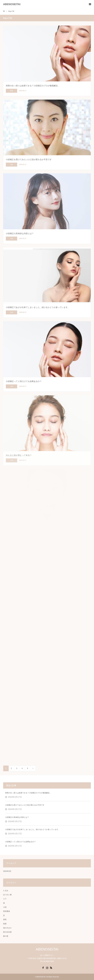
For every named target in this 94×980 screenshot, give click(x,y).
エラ (5, 899)
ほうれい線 (7, 895)
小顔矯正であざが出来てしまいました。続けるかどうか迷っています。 (32, 829)
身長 (5, 920)
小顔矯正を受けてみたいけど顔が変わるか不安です (25, 805)
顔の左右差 (7, 932)
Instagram (47, 968)
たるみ (6, 891)
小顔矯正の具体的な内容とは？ (17, 817)
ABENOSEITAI (12, 4)
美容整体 (7, 911)
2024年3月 (7, 871)
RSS (51, 968)
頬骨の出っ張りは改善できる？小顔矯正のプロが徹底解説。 (28, 793)
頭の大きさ (7, 928)
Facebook (43, 968)
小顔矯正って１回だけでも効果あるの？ (20, 842)
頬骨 (5, 924)
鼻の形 (6, 936)
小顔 (5, 907)
